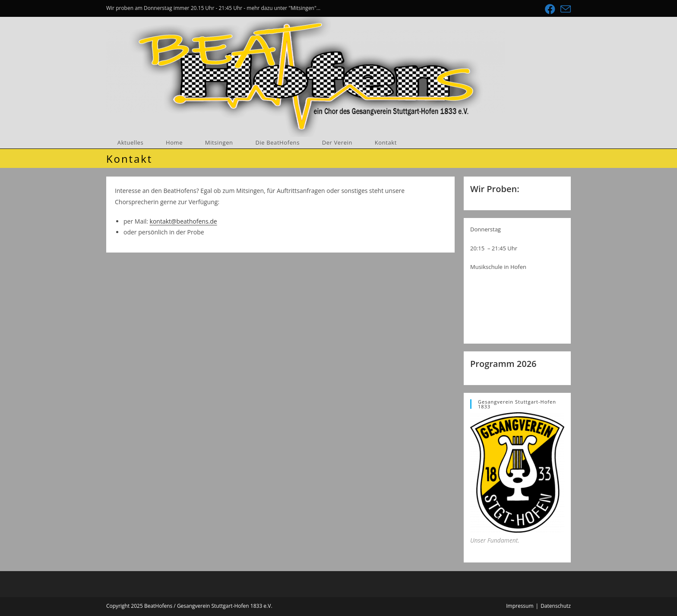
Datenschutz (556, 606)
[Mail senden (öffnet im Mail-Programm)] (564, 9)
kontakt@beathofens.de (183, 221)
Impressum (520, 606)
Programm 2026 (503, 364)
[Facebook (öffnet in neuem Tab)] (550, 9)
